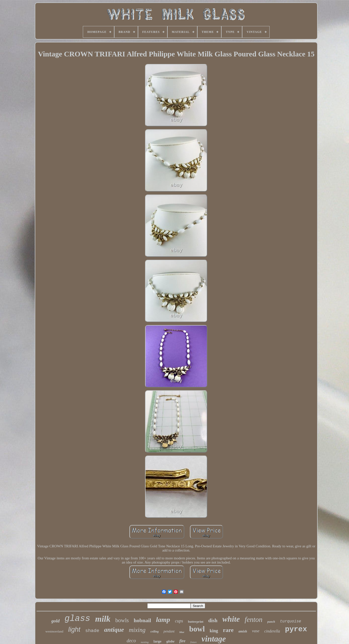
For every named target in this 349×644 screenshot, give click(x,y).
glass (77, 619)
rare (228, 630)
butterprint (196, 622)
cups (179, 621)
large (157, 641)
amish (243, 631)
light (74, 630)
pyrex (296, 629)
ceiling (155, 631)
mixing (137, 630)
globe (170, 641)
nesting (145, 642)
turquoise (290, 621)
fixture (194, 642)
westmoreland (54, 631)
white (231, 619)
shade (92, 631)
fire (182, 641)
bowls (122, 620)
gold (55, 621)
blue (182, 632)
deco (131, 641)
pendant (169, 631)
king (214, 631)
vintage (214, 639)
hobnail (142, 620)
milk (103, 619)
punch (271, 622)
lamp (163, 620)
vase (256, 631)
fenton (254, 619)
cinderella (272, 631)
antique (114, 630)
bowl (197, 629)
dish (213, 620)
